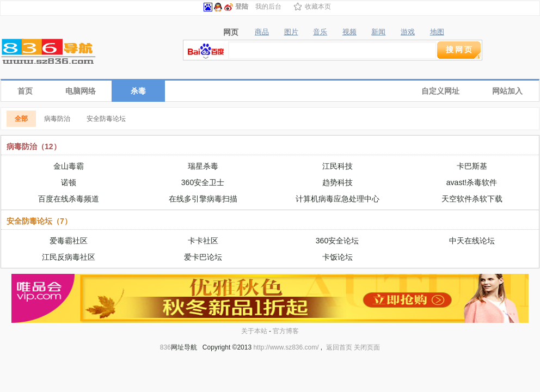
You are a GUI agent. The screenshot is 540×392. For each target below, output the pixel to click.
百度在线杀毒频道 (69, 199)
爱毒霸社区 (69, 241)
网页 (231, 32)
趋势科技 (337, 182)
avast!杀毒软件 (472, 182)
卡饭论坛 (337, 257)
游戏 (408, 32)
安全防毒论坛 (106, 119)
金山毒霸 (69, 166)
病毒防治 (57, 119)
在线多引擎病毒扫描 (203, 199)
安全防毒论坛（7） (39, 221)
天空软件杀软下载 (472, 199)
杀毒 (138, 91)
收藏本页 (318, 7)
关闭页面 (367, 347)
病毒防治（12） (34, 146)
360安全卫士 (203, 182)
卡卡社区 (203, 241)
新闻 (378, 32)
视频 (349, 32)
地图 (437, 32)
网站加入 (507, 91)
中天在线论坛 (472, 241)
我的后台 (268, 7)
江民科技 (337, 166)
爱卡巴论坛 (203, 257)
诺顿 (69, 182)
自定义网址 (440, 91)
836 (165, 347)
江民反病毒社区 (69, 257)
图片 (291, 32)
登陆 (242, 7)
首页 (25, 91)
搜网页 (460, 50)
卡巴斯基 (472, 166)
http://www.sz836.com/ (286, 347)
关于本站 (254, 331)
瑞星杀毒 (203, 166)
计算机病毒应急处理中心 (337, 199)
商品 (262, 32)
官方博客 (286, 331)
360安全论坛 (337, 241)
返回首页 (339, 347)
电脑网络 (81, 91)
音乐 (320, 32)
